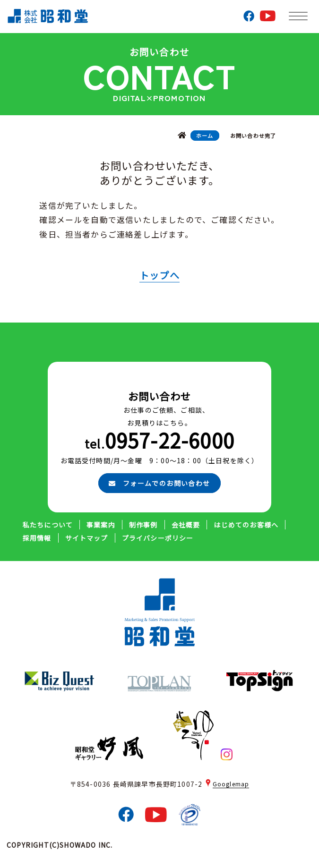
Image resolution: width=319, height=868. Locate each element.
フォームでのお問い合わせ (159, 483)
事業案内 (101, 525)
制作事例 (143, 525)
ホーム (205, 136)
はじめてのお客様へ (246, 525)
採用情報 (37, 538)
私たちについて (48, 525)
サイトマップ (87, 538)
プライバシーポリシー (158, 538)
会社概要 (186, 525)
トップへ (159, 275)
